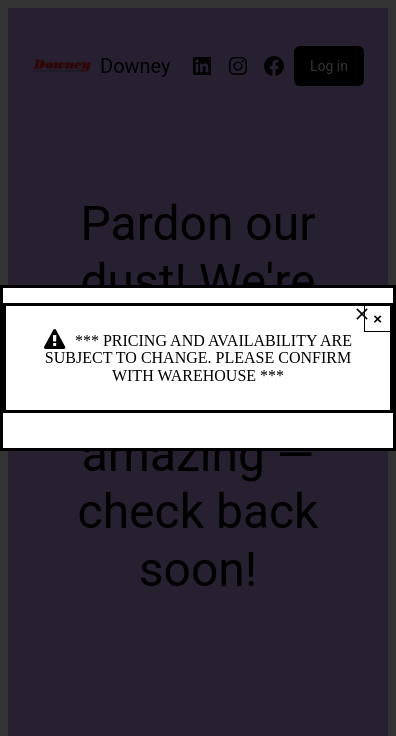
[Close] (362, 314)
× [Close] (377, 318)
